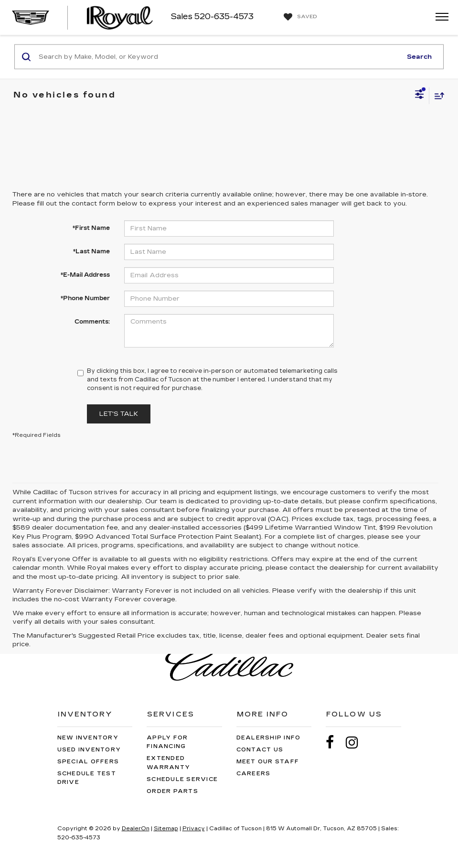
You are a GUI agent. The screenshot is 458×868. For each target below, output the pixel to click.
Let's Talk (119, 414)
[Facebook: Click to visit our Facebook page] (335, 743)
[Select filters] (420, 96)
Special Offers (88, 762)
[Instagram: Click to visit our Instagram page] (357, 743)
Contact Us (260, 750)
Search (419, 56)
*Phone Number (85, 298)
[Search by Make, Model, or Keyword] (219, 57)
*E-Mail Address (85, 275)
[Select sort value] (437, 95)
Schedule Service (182, 779)
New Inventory (88, 738)
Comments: (92, 322)
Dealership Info (269, 738)
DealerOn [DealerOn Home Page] (136, 829)
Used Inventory (89, 750)
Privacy (194, 829)
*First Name (91, 228)
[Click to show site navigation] (439, 17)
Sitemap (166, 829)
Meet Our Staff (268, 762)
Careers (254, 774)
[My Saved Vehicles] (299, 17)
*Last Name (91, 251)
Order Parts (172, 791)
